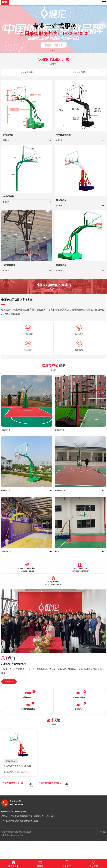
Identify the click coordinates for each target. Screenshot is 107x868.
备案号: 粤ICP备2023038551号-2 (12, 853)
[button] (53, 53)
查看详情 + (9, 684)
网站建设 (103, 850)
